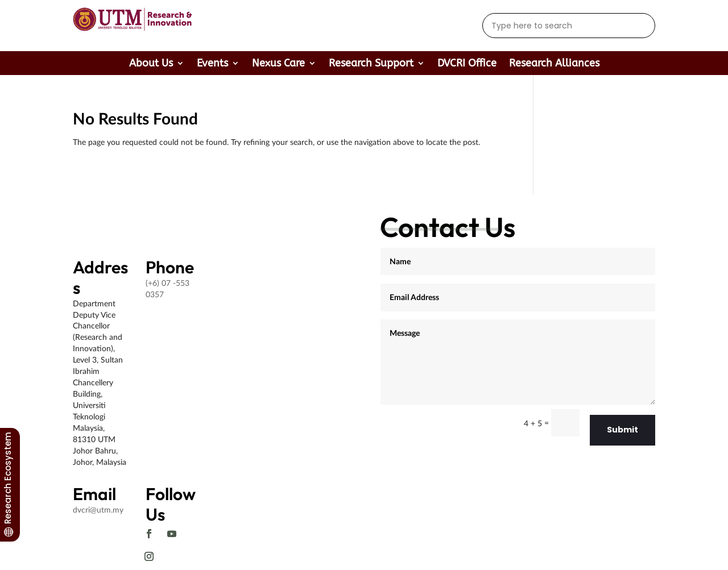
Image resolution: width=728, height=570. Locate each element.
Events (212, 64)
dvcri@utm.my (98, 509)
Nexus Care (278, 64)
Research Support (371, 64)
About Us (151, 64)
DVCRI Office (467, 64)
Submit (622, 430)
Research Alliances (554, 64)
